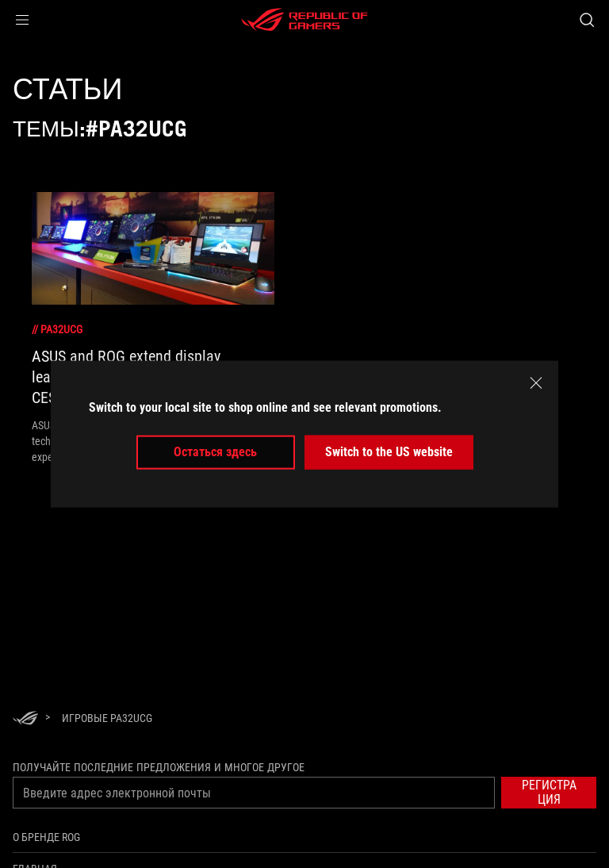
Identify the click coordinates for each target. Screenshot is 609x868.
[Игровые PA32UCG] (107, 718)
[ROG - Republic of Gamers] (304, 20)
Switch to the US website (389, 452)
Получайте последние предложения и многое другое (159, 767)
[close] (536, 383)
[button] (22, 20)
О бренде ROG (46, 837)
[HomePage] (25, 719)
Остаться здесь (215, 452)
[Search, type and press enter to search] (586, 20)
